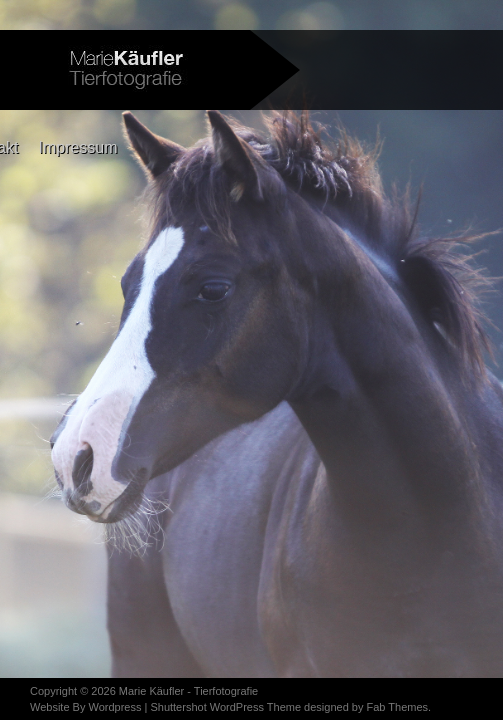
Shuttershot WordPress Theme (225, 707)
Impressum (77, 147)
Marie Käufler (151, 691)
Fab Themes (397, 707)
